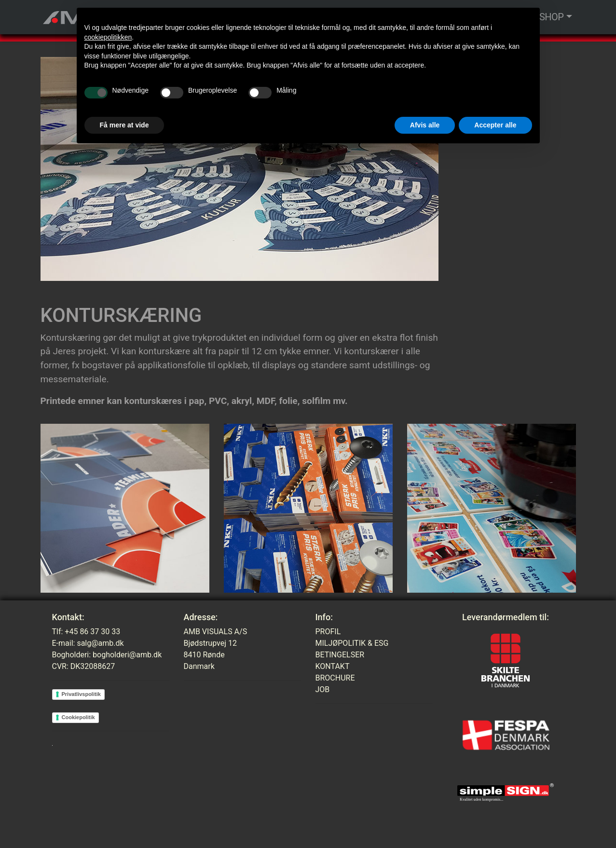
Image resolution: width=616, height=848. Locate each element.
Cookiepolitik (78, 717)
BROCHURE (335, 678)
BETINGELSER (340, 655)
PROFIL (328, 632)
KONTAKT (333, 666)
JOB (323, 689)
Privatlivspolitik (81, 694)
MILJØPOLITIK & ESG (352, 643)
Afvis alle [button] (425, 125)
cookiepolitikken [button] (108, 37)
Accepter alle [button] (495, 125)
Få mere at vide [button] (124, 125)
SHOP (552, 17)
